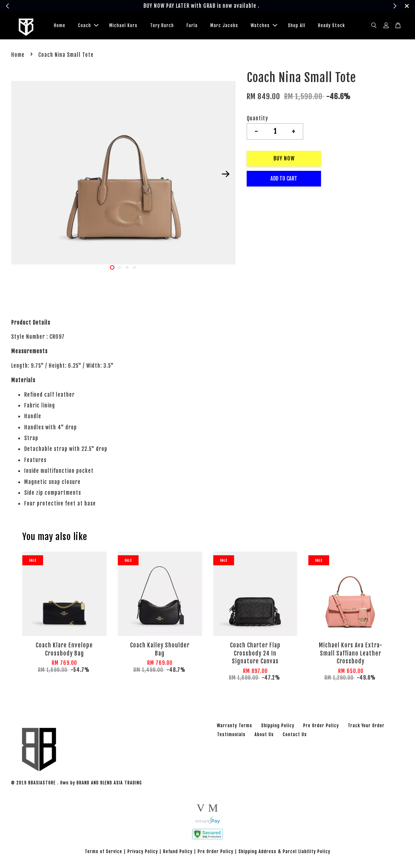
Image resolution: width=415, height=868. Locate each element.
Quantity (257, 120)
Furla (192, 26)
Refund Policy (178, 853)
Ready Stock (331, 26)
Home (60, 26)
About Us (264, 736)
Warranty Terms (235, 727)
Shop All (297, 26)
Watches (264, 26)
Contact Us (295, 736)
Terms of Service (103, 853)
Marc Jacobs (224, 26)
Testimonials (231, 736)
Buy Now (284, 160)
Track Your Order (366, 727)
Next (226, 176)
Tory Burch (162, 26)
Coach (88, 26)
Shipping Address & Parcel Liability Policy (284, 853)
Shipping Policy (278, 727)
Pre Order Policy (321, 727)
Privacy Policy (143, 853)
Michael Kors (123, 26)
